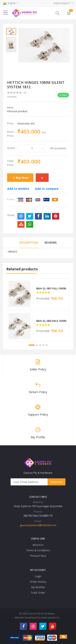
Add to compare (47, 189)
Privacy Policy (38, 556)
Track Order (38, 593)
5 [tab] (47, 345)
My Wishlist (38, 587)
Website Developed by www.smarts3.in (37, 618)
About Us (38, 545)
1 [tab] (32, 345)
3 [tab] (40, 345)
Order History (38, 582)
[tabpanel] (38, 310)
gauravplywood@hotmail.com (38, 525)
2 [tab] (37, 345)
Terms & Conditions (38, 550)
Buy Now (20, 178)
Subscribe (57, 482)
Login (38, 576)
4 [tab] (43, 345)
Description (29, 243)
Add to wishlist (18, 189)
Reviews (51, 243)
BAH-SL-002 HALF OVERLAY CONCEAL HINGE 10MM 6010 (51, 321)
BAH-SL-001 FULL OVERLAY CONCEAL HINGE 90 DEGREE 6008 (51, 288)
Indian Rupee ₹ (62, 3)
